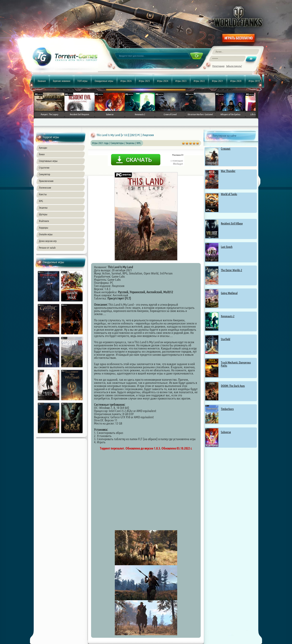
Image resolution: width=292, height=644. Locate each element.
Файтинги (44, 221)
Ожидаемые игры (104, 81)
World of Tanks (229, 194)
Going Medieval (229, 293)
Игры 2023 (181, 81)
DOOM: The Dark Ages (233, 386)
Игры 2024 (163, 81)
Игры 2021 (218, 81)
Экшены (43, 208)
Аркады (43, 148)
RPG (41, 201)
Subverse (226, 432)
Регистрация (218, 66)
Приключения (46, 181)
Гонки (42, 154)
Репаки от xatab (47, 248)
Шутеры (43, 214)
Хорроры (44, 228)
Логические (45, 188)
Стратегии (44, 168)
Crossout (226, 149)
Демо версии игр (48, 241)
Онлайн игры (46, 234)
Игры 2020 (236, 81)
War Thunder (228, 171)
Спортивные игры (48, 161)
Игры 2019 (254, 81)
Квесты (43, 194)
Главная (42, 81)
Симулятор (45, 174)
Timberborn (227, 409)
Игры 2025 (144, 81)
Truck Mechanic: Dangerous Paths (236, 364)
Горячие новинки (62, 81)
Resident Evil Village (232, 223)
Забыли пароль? (234, 66)
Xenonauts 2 (228, 316)
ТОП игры (82, 81)
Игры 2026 (126, 81)
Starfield (226, 339)
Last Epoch (227, 247)
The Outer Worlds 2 (231, 270)
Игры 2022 (199, 81)
